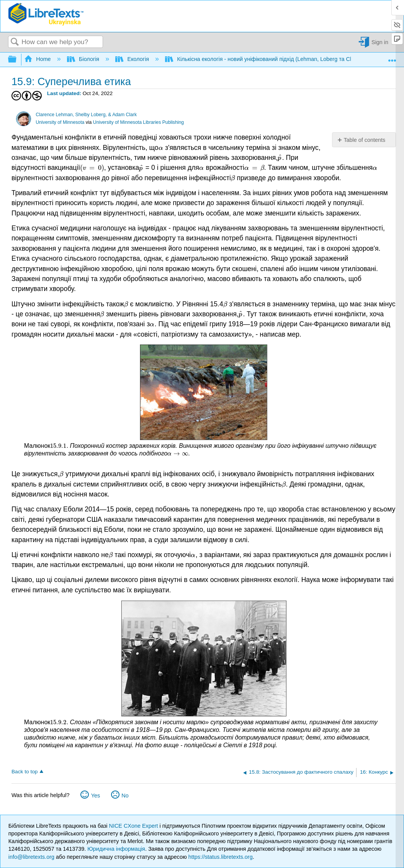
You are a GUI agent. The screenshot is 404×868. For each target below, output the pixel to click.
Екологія (133, 59)
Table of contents (364, 140)
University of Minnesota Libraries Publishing (138, 122)
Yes (96, 796)
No (125, 796)
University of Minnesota (60, 122)
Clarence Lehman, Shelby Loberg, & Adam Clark (86, 115)
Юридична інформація (116, 849)
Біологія (84, 59)
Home (38, 59)
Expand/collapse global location (392, 58)
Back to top (25, 772)
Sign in (380, 42)
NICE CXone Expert (134, 826)
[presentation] (161, 148)
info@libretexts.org (31, 857)
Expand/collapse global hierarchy (17, 60)
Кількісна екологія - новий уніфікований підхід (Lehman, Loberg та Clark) (264, 59)
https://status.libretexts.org (221, 857)
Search (15, 42)
